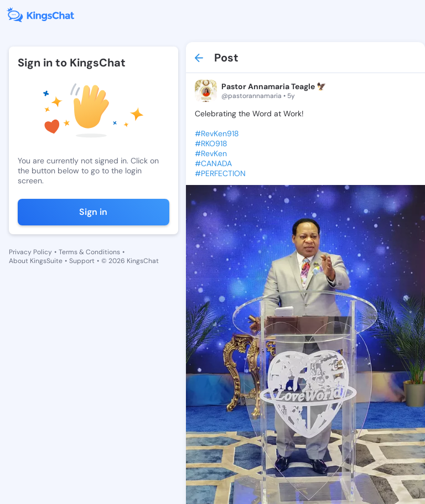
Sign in (93, 212)
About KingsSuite (36, 261)
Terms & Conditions (89, 252)
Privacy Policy (30, 252)
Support (82, 261)
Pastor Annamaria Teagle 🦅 (274, 86)
